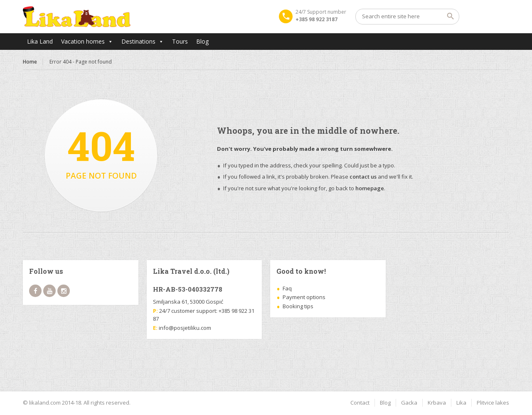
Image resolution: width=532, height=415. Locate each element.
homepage (370, 188)
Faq (287, 288)
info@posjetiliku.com (185, 328)
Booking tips (298, 306)
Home (30, 62)
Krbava (437, 403)
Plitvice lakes (493, 403)
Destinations (138, 41)
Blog (202, 41)
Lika (461, 403)
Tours (180, 41)
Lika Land (40, 41)
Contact (360, 403)
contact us (363, 177)
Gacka (409, 403)
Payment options (304, 297)
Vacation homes (83, 41)
